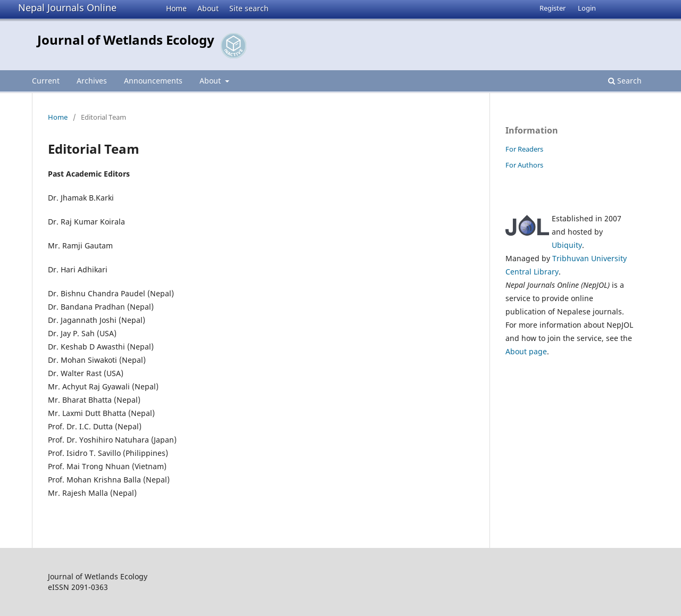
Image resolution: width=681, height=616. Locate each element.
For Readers (524, 149)
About (208, 8)
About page (526, 351)
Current (46, 81)
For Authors (524, 165)
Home (176, 8)
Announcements (153, 81)
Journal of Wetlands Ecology (126, 40)
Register (553, 8)
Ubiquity (567, 245)
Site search (249, 8)
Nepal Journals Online (67, 7)
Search (625, 81)
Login (587, 8)
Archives (92, 81)
